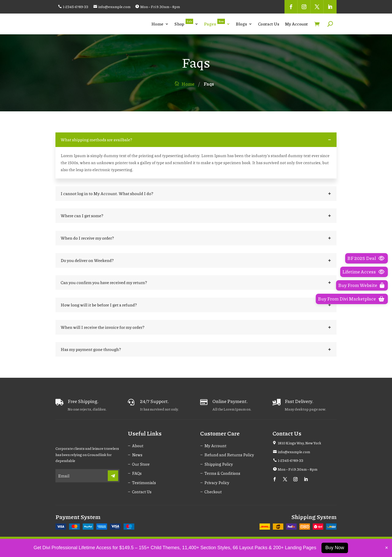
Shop (184, 23)
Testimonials (144, 483)
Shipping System (314, 517)
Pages (214, 23)
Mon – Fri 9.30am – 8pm (160, 7)
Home (157, 24)
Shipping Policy (219, 464)
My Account (296, 24)
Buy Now (335, 548)
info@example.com (114, 7)
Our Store (141, 464)
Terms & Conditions (222, 473)
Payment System (78, 517)
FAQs (137, 473)
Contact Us (269, 24)
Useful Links (145, 433)
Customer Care (220, 433)
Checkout (213, 492)
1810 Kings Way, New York (299, 443)
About (138, 446)
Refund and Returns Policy (229, 455)
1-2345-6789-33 (75, 7)
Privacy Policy (217, 483)
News (137, 455)
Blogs (241, 24)
